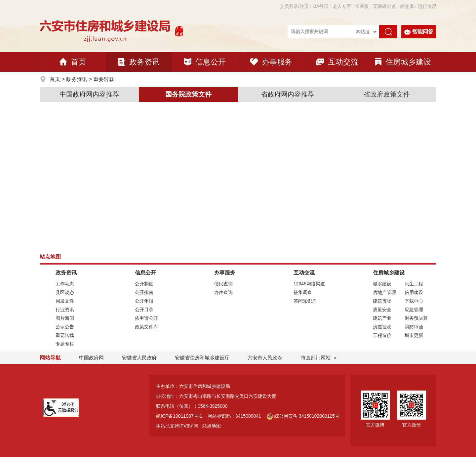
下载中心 (414, 301)
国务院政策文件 (188, 94)
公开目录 (144, 310)
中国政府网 (91, 358)
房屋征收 (382, 327)
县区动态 (65, 292)
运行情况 (427, 6)
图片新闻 (65, 318)
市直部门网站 (319, 358)
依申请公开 (146, 318)
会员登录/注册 (294, 6)
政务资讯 (139, 62)
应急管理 (414, 310)
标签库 (407, 6)
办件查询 (223, 292)
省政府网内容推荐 (288, 94)
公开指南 (144, 292)
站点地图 (212, 426)
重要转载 (104, 79)
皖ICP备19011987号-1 (179, 416)
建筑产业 (382, 318)
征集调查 (303, 292)
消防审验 (414, 327)
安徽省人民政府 (139, 358)
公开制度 (144, 284)
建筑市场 (382, 301)
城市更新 (414, 335)
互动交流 (337, 62)
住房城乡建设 (403, 62)
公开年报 (144, 301)
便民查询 (223, 284)
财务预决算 (416, 318)
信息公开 (205, 62)
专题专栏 (65, 344)
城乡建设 (382, 284)
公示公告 (65, 327)
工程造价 (382, 335)
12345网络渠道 (309, 284)
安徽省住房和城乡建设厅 (202, 358)
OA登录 (321, 6)
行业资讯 (65, 310)
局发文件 (65, 301)
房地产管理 (384, 292)
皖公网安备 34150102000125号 (303, 416)
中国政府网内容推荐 (89, 94)
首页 (73, 62)
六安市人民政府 (265, 358)
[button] (362, 6)
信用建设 (414, 292)
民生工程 (414, 284)
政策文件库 (146, 327)
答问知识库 (305, 301)
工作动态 (65, 284)
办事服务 (271, 62)
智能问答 (419, 32)
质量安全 (382, 310)
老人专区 (342, 6)
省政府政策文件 (387, 94)
